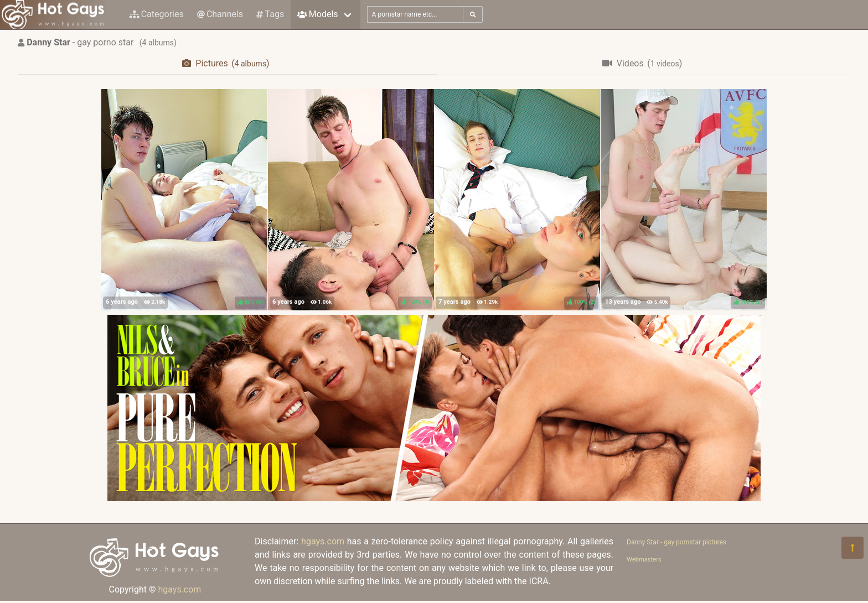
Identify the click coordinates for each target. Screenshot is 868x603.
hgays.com (179, 589)
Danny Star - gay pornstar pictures (676, 542)
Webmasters (644, 560)
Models (317, 14)
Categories (157, 14)
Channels (220, 14)
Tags (270, 14)
